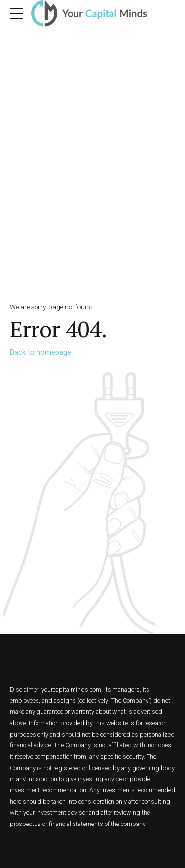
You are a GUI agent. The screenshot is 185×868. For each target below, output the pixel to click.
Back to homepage (40, 352)
